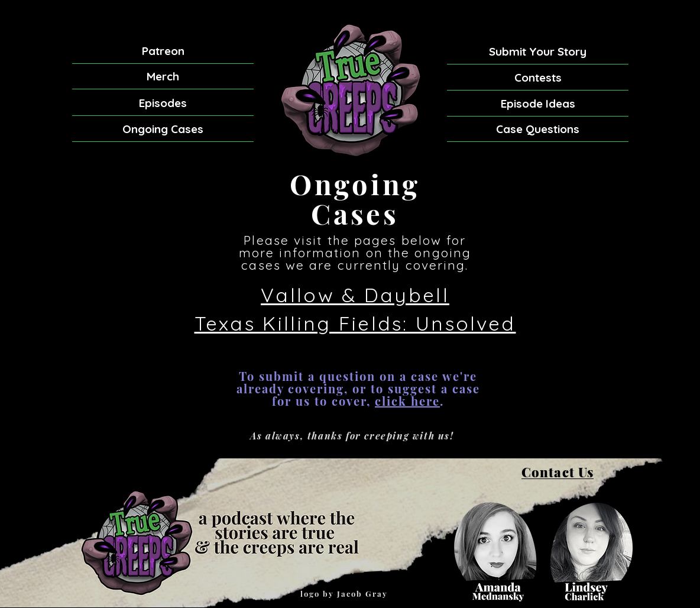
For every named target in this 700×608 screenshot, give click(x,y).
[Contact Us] (558, 473)
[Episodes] (163, 103)
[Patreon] (163, 51)
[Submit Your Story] (538, 51)
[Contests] (538, 77)
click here (407, 401)
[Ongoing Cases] (163, 129)
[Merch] (163, 77)
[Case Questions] (538, 129)
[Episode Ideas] (538, 104)
